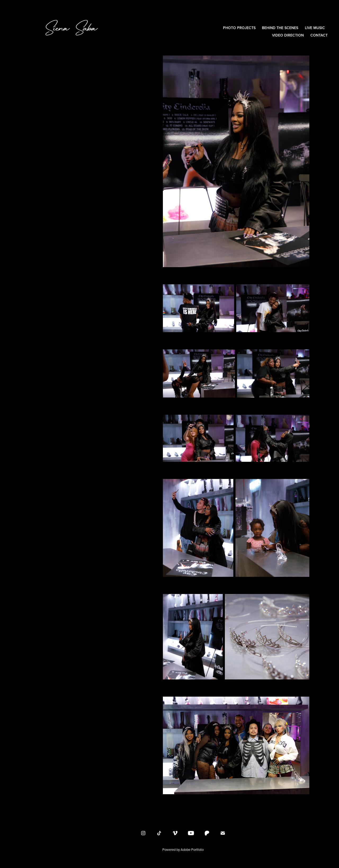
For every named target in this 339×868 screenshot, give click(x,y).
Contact (319, 35)
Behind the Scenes (280, 28)
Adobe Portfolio (192, 849)
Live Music (315, 28)
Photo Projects (239, 28)
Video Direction (288, 35)
